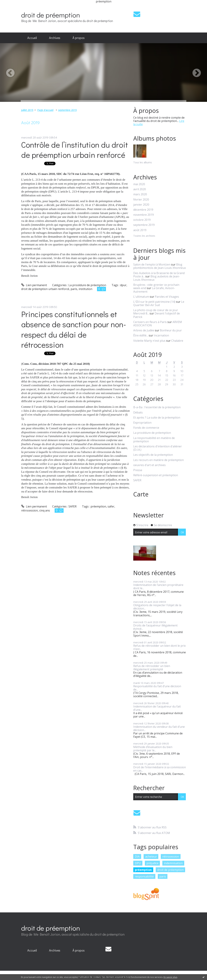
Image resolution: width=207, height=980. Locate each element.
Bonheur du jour (171, 330)
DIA (137, 856)
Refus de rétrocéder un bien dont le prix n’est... (159, 647)
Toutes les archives (144, 236)
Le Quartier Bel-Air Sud (159, 303)
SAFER (73, 506)
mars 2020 (140, 194)
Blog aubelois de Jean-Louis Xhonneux (157, 278)
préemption (98, 506)
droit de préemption (51, 15)
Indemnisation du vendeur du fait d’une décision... (159, 728)
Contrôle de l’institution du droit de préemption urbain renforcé (75, 150)
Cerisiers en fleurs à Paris (150, 322)
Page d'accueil (45, 110)
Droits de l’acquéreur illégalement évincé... (155, 627)
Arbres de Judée (144, 330)
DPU (138, 863)
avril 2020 (140, 189)
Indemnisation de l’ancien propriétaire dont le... (158, 587)
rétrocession (30, 510)
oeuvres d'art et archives (149, 465)
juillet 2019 (27, 110)
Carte (141, 494)
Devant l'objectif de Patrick (157, 315)
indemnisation (173, 863)
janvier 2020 (141, 205)
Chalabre (177, 341)
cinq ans (45, 510)
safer (111, 506)
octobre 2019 (142, 220)
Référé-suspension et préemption (156, 475)
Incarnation (161, 335)
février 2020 (141, 200)
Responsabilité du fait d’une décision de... (157, 688)
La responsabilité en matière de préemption (154, 440)
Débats (138, 413)
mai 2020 (139, 184)
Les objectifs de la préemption (153, 455)
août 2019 (140, 230)
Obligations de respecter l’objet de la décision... (157, 607)
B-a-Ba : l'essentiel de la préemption (157, 407)
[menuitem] (32, 38)
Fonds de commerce (146, 428)
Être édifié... (141, 335)
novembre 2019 (144, 215)
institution (85, 289)
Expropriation (142, 423)
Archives (55, 38)
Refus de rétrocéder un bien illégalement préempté (152, 668)
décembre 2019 (143, 210)
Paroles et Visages (167, 297)
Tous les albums (143, 162)
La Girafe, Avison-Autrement (154, 290)
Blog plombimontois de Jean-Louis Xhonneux (160, 266)
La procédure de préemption (87, 285)
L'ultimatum (141, 297)
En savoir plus (170, 977)
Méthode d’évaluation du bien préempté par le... (153, 749)
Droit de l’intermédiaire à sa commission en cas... (160, 769)
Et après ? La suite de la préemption (157, 418)
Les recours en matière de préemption (158, 460)
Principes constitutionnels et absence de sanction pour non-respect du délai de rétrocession (74, 329)
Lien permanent (34, 285)
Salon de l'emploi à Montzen (152, 264)
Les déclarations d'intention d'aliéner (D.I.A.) (158, 448)
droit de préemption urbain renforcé (45, 289)
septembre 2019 (67, 110)
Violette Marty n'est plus (149, 341)
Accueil (32, 38)
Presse (138, 470)
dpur (123, 285)
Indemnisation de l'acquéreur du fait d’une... (157, 708)
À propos (79, 38)
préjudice (152, 863)
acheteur (151, 856)
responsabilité (144, 876)
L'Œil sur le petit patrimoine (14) (154, 302)
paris (74, 289)
